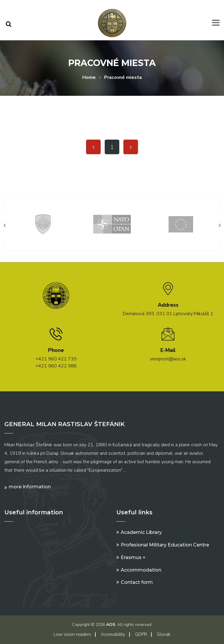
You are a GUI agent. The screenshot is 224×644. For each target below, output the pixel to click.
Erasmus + (133, 557)
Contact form (137, 582)
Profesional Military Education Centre (165, 545)
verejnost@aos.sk (168, 359)
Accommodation (141, 570)
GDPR (141, 634)
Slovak (164, 634)
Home (89, 77)
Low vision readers (72, 634)
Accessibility (113, 634)
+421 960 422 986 (56, 366)
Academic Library (141, 532)
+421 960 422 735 (56, 359)
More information (30, 487)
